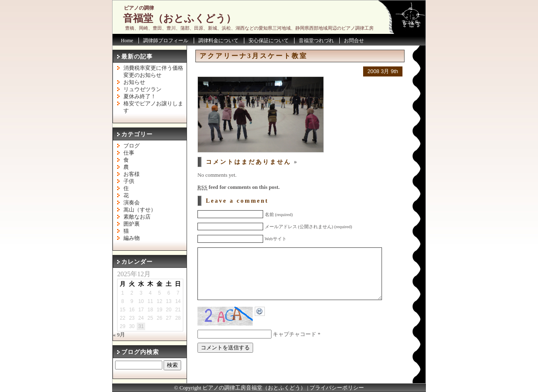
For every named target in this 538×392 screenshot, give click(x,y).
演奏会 (132, 203)
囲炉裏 (132, 224)
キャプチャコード (295, 347)
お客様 (132, 174)
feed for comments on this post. (238, 187)
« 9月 (119, 335)
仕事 (129, 153)
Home (127, 41)
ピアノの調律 (139, 8)
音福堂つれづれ (316, 41)
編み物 (132, 238)
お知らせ (134, 82)
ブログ (132, 146)
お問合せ (354, 41)
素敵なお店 (137, 217)
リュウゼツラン (142, 89)
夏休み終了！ (140, 97)
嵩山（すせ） (140, 210)
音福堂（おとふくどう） (179, 18)
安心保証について (269, 41)
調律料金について (218, 41)
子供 (129, 181)
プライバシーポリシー (337, 388)
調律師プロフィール (166, 41)
